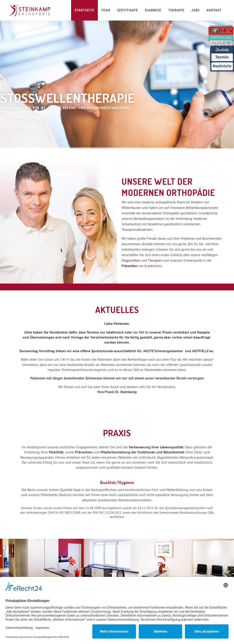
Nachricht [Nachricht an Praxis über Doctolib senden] (222, 66)
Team (106, 10)
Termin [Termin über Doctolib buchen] (222, 57)
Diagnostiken (131, 260)
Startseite (84, 10)
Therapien (155, 260)
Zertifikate (128, 10)
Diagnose (153, 10)
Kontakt (214, 10)
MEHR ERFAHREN (21, 121)
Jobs (195, 10)
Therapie (176, 10)
